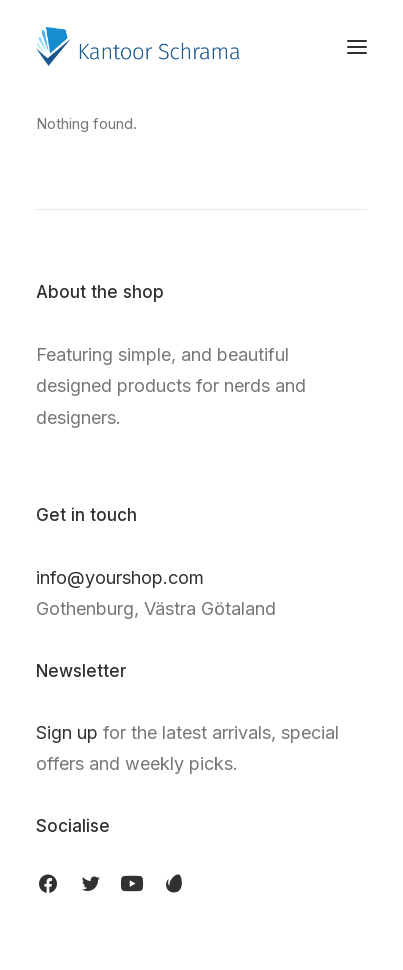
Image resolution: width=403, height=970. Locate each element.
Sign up (67, 732)
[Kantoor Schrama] (142, 47)
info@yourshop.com (120, 577)
